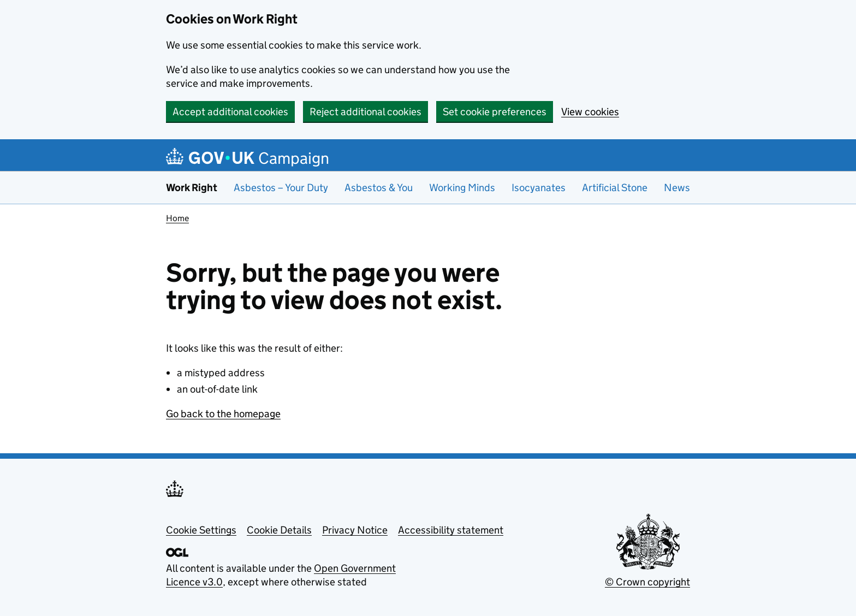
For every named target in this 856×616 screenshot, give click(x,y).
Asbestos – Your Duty (281, 188)
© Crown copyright (647, 582)
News (677, 188)
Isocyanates (539, 188)
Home (177, 218)
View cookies (590, 112)
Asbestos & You (379, 188)
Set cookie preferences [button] (495, 112)
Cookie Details (279, 530)
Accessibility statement (451, 530)
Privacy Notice (355, 530)
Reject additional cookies (365, 112)
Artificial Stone (615, 188)
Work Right (192, 188)
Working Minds (462, 188)
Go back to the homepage (223, 414)
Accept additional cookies (230, 112)
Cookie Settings (201, 530)
